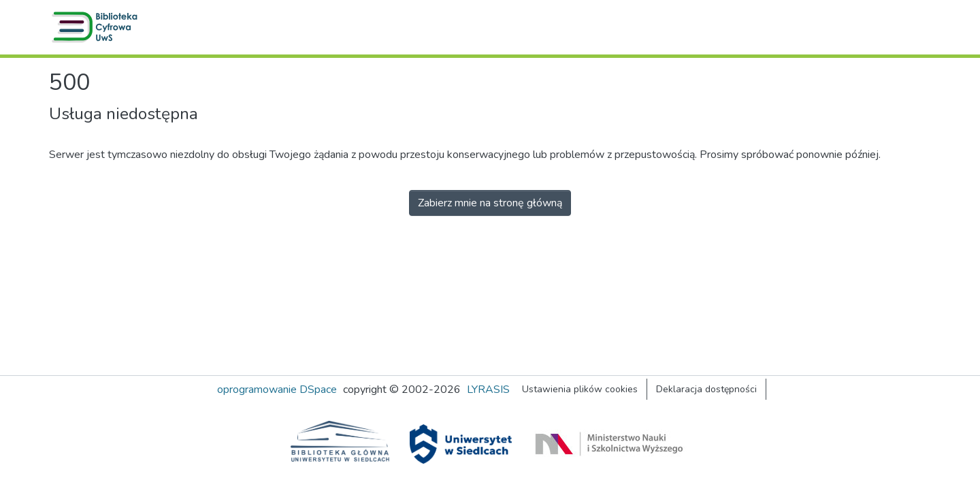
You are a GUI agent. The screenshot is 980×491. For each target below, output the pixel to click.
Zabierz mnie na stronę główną (490, 203)
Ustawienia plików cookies (580, 389)
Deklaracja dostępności (706, 389)
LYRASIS (488, 390)
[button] (97, 27)
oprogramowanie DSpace (277, 390)
